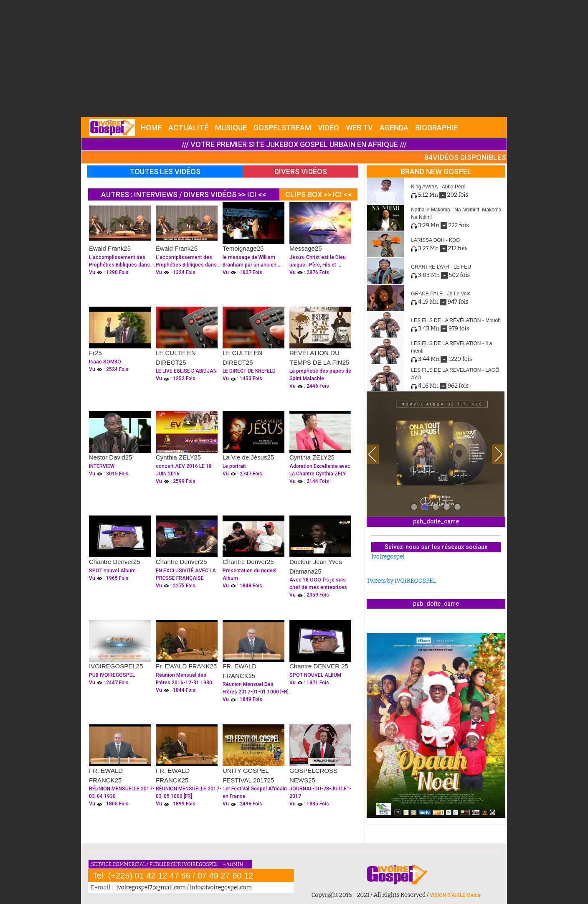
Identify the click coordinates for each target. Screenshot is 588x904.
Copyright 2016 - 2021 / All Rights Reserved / (371, 895)
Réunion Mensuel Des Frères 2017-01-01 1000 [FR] (256, 692)
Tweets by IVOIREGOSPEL (402, 581)
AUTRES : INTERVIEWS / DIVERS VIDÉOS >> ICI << (184, 194)
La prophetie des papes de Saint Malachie (320, 378)
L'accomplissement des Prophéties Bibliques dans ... (122, 265)
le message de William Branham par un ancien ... (252, 265)
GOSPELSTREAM (282, 128)
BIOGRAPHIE (436, 128)
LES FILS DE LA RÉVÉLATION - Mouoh (456, 320)
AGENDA (394, 128)
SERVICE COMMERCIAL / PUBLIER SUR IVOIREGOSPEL (155, 864)
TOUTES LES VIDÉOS (165, 171)
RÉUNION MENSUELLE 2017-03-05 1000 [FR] (189, 796)
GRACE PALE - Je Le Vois (441, 294)
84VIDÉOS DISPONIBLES (465, 157)
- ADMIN (233, 864)
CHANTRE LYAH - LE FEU (441, 267)
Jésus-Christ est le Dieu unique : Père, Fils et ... (318, 265)
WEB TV (359, 128)
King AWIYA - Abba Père (438, 187)
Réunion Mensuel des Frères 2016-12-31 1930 (184, 683)
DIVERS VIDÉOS (301, 171)
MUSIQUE (231, 128)
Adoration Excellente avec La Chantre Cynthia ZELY (320, 474)
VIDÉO (328, 128)
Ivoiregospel (388, 557)
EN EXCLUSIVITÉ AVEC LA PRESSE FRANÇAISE (186, 578)
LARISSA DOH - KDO (435, 240)
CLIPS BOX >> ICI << (319, 194)
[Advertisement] (294, 58)
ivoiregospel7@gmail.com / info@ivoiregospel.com (184, 887)
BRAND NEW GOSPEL (436, 171)
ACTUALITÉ (188, 128)
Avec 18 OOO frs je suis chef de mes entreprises (318, 587)
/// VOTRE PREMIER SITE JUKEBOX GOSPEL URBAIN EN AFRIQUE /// (294, 144)
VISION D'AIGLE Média (455, 895)
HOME (151, 128)
